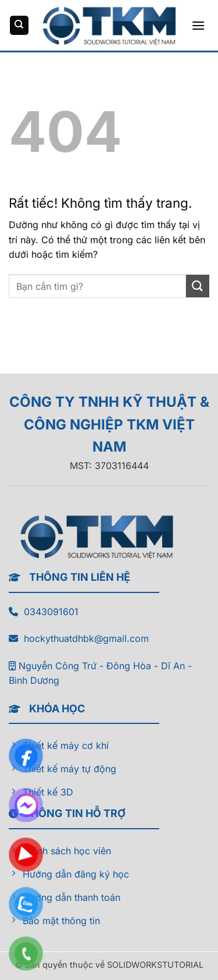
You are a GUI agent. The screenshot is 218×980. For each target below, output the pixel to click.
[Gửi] (198, 286)
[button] (198, 25)
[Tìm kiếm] (19, 25)
